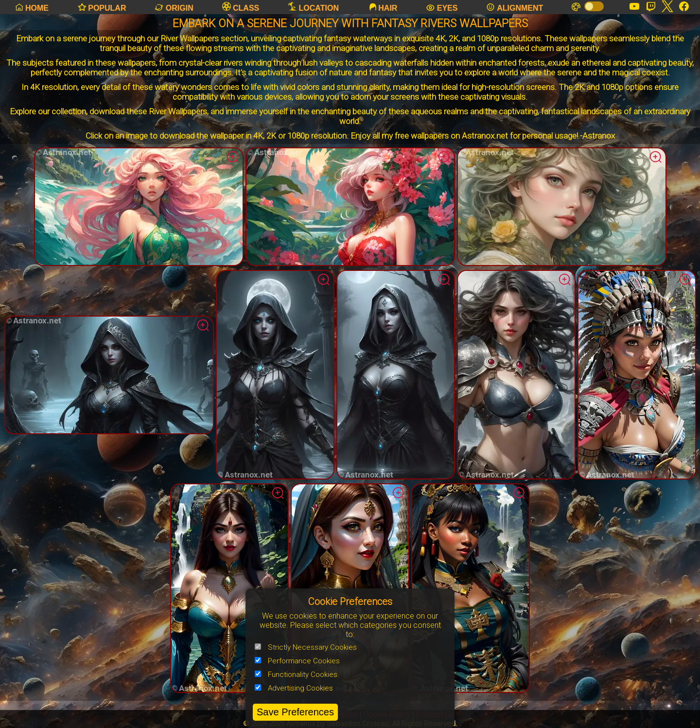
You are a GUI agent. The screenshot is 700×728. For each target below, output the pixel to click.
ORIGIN (174, 7)
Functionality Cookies (296, 675)
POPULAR (102, 7)
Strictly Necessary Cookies (306, 647)
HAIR (383, 7)
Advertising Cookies (294, 688)
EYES (442, 7)
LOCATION (313, 7)
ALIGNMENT (515, 7)
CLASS (241, 7)
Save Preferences (295, 712)
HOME (31, 7)
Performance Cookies (297, 661)
